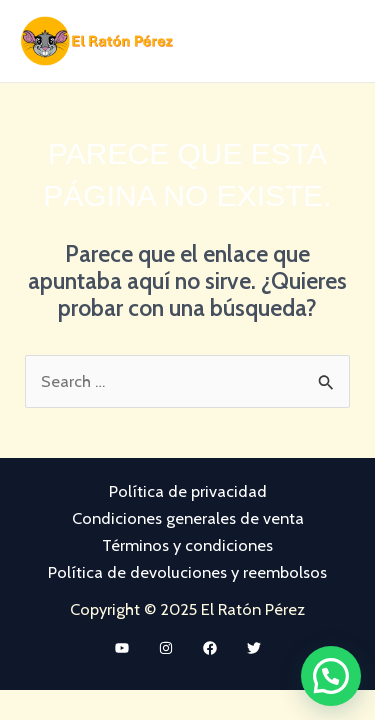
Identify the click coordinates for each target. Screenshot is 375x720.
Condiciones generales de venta (188, 518)
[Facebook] (210, 648)
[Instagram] (166, 648)
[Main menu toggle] (332, 41)
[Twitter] (254, 648)
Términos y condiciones (187, 545)
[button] (331, 676)
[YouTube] (122, 648)
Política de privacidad (188, 491)
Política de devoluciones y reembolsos (187, 572)
